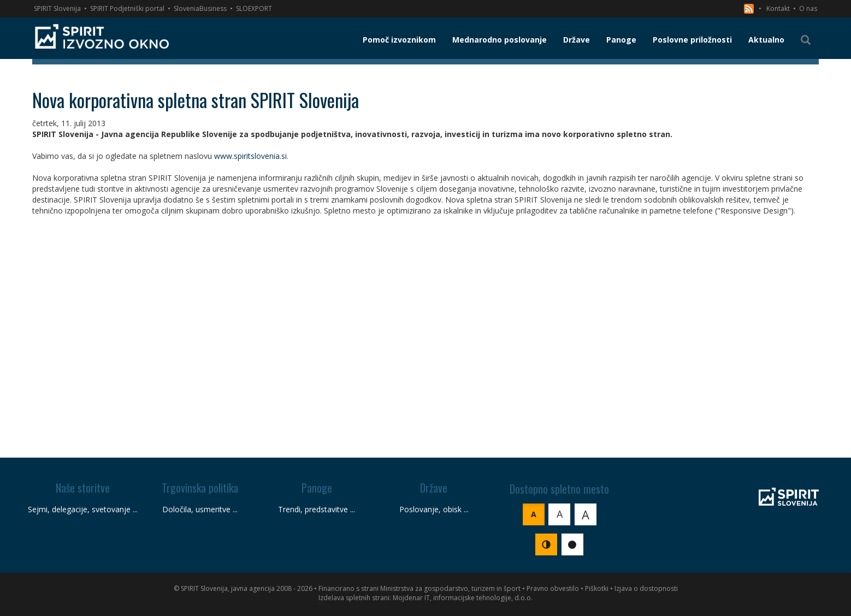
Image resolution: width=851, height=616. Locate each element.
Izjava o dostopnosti (646, 588)
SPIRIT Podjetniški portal (127, 8)
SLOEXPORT (254, 8)
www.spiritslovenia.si (250, 156)
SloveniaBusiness (200, 8)
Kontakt (778, 8)
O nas (808, 8)
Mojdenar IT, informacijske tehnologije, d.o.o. (463, 598)
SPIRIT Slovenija (57, 8)
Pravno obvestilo (553, 588)
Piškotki (597, 588)
